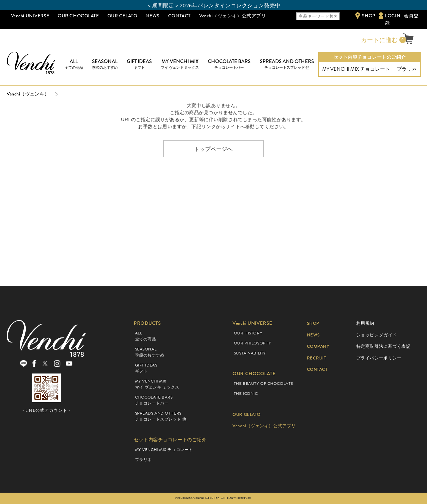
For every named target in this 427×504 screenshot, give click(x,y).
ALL (74, 64)
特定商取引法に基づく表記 (383, 346)
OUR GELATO (122, 16)
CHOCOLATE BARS (229, 64)
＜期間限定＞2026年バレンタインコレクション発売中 (213, 6)
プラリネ (407, 69)
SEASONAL (105, 64)
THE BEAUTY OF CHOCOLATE (264, 384)
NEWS (152, 16)
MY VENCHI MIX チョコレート (356, 69)
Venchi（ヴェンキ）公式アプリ (233, 16)
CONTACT (179, 16)
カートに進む (379, 40)
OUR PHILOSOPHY (253, 343)
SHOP (369, 16)
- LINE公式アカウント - (46, 414)
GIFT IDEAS (139, 64)
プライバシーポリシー (379, 358)
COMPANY (320, 346)
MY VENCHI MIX (180, 64)
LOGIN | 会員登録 (402, 19)
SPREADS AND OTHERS (287, 64)
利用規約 (365, 323)
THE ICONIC (246, 394)
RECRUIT (317, 358)
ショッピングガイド (377, 335)
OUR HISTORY (248, 333)
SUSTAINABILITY (250, 353)
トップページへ (213, 149)
